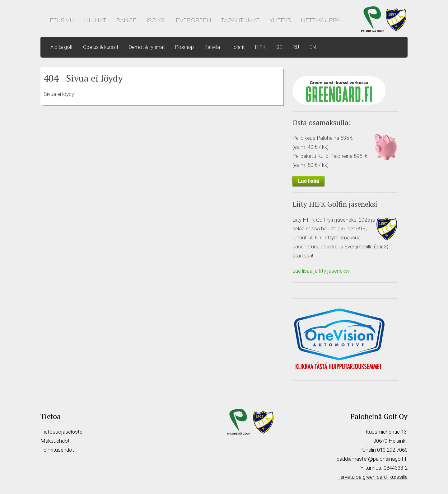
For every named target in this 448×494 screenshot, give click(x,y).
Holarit (238, 47)
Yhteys (280, 20)
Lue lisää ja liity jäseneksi (321, 271)
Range (126, 20)
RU (296, 47)
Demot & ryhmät (147, 47)
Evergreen (194, 20)
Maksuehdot (55, 441)
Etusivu (62, 20)
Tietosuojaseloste (61, 432)
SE (279, 47)
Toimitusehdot (57, 450)
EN (313, 47)
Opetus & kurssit (101, 47)
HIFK (260, 47)
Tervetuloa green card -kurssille (372, 477)
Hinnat (95, 20)
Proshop (184, 47)
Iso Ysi (156, 20)
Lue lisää (308, 181)
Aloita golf (61, 47)
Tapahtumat (240, 20)
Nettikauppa (321, 20)
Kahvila (212, 47)
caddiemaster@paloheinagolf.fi (372, 459)
